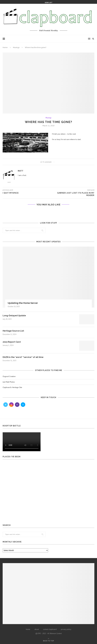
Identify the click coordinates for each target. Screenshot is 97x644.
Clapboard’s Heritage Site (12, 387)
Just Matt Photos (9, 382)
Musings (16, 47)
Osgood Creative (9, 376)
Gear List (49, 3)
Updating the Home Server (23, 303)
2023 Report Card (12, 342)
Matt (21, 171)
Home (5, 47)
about (37, 629)
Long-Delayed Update (14, 316)
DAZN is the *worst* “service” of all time (23, 357)
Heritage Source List (13, 331)
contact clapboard (50, 629)
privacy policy (66, 629)
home (28, 629)
